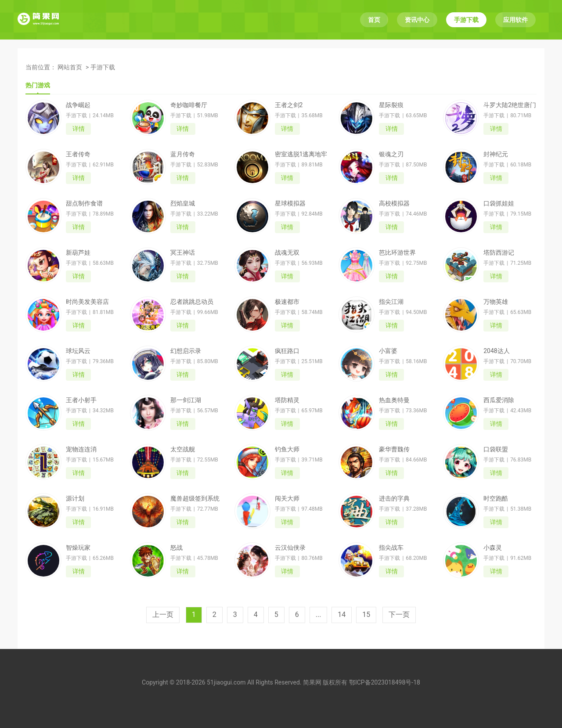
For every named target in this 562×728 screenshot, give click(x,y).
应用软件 (515, 20)
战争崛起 (78, 105)
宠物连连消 (81, 449)
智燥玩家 (78, 548)
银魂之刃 (391, 154)
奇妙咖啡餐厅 (189, 105)
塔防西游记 (499, 252)
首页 (374, 20)
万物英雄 (496, 302)
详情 (79, 129)
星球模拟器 (290, 203)
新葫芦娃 (78, 252)
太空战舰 (183, 449)
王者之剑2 (289, 105)
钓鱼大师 (287, 449)
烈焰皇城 (183, 203)
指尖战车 (391, 548)
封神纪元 (496, 154)
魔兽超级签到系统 (195, 498)
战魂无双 (287, 252)
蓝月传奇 (183, 154)
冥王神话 (183, 252)
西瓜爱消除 (499, 400)
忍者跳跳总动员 (192, 302)
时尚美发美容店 (87, 302)
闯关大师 (287, 498)
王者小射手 (81, 400)
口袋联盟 (496, 449)
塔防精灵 (287, 400)
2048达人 (496, 351)
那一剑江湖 (186, 400)
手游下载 (466, 20)
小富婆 (388, 351)
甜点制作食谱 (84, 203)
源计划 (75, 498)
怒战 (177, 548)
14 (342, 614)
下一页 (399, 614)
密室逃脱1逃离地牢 (301, 154)
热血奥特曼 (394, 400)
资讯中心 (417, 20)
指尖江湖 (391, 302)
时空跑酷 (496, 498)
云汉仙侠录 (290, 548)
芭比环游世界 (397, 252)
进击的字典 (394, 498)
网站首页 (70, 67)
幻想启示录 (186, 351)
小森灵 (493, 548)
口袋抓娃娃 (499, 203)
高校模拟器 (394, 203)
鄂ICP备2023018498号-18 (385, 682)
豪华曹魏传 (394, 449)
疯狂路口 (287, 351)
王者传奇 (78, 154)
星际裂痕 (391, 105)
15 (366, 614)
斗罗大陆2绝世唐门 (510, 105)
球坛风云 (78, 351)
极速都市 (287, 302)
